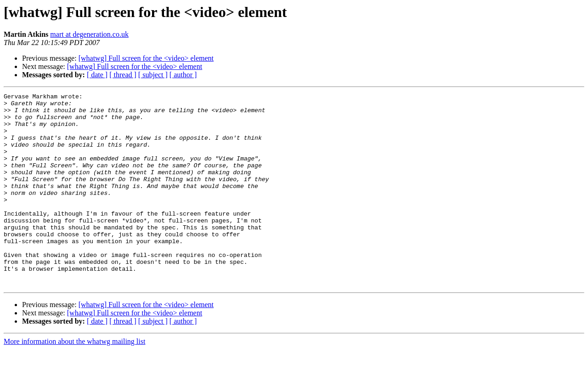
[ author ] (183, 75)
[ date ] (97, 75)
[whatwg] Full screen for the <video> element (146, 58)
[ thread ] (123, 75)
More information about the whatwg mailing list (74, 380)
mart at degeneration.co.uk (89, 34)
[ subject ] (153, 75)
